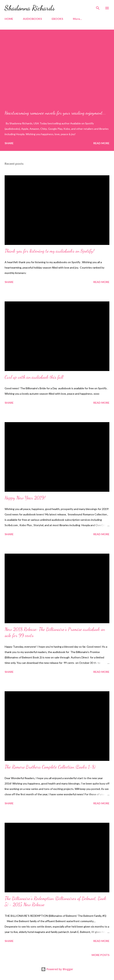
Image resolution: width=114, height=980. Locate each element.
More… (77, 19)
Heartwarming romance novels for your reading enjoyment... (55, 113)
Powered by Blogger (57, 969)
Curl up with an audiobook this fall (34, 377)
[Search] (98, 7)
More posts (100, 955)
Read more (101, 143)
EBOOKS (57, 19)
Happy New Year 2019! (25, 498)
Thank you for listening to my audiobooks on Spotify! (49, 251)
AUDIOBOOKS (32, 19)
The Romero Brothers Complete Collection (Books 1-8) (50, 767)
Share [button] (9, 143)
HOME (9, 19)
